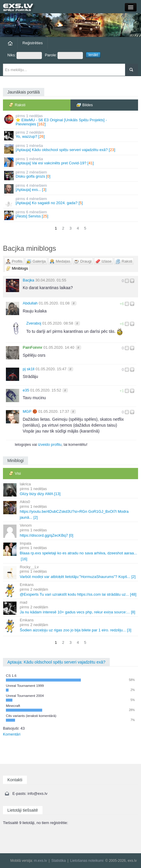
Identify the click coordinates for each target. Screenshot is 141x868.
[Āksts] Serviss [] (71, 215)
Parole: (64, 55)
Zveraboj (34, 323)
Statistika (59, 861)
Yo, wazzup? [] (71, 135)
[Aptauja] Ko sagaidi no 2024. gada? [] (71, 202)
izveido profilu (50, 444)
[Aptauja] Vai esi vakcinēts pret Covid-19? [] (71, 162)
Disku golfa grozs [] (71, 175)
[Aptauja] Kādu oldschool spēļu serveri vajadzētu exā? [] (71, 149)
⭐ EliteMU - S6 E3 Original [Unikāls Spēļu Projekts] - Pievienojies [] (71, 120)
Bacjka (28, 280)
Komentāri (12, 734)
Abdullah (30, 303)
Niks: (25, 55)
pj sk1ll (29, 369)
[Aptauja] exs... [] (71, 188)
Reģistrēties (33, 43)
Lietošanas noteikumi (87, 861)
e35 (26, 390)
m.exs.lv (40, 861)
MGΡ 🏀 (30, 411)
